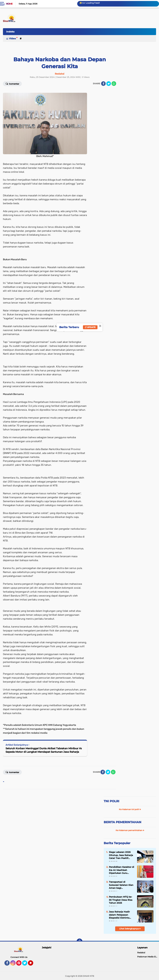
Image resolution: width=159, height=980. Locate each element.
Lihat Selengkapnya (130, 929)
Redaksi (141, 953)
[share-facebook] (103, 84)
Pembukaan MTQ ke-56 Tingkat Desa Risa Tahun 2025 (121, 900)
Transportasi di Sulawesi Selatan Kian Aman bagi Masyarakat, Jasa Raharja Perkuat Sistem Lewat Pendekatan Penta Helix (121, 885)
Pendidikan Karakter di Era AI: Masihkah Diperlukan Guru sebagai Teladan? (122, 870)
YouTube (33, 964)
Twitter (26, 964)
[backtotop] (79, 941)
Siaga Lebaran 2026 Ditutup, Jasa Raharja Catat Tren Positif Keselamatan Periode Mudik (121, 855)
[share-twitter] (109, 84)
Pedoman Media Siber (148, 957)
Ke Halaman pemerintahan (130, 830)
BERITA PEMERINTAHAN (123, 822)
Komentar (12, 772)
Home (9, 4)
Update (90, 327)
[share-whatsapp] (114, 84)
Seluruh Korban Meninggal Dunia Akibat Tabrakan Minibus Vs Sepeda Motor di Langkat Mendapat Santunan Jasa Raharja (44, 750)
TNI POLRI (111, 801)
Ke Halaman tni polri (130, 809)
